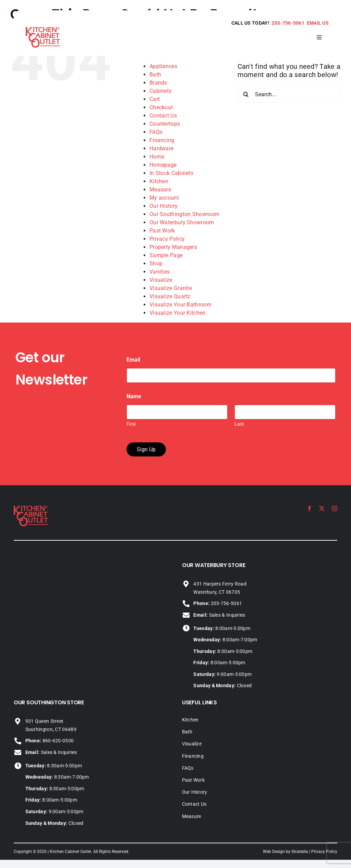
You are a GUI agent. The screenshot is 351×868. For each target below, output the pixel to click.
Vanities (160, 272)
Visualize (161, 280)
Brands (158, 83)
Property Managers (173, 247)
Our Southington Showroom (184, 214)
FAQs (156, 132)
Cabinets (160, 91)
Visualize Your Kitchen (178, 313)
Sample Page (166, 255)
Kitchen (159, 181)
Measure (160, 190)
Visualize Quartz (170, 296)
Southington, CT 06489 (51, 729)
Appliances (163, 66)
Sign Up (146, 449)
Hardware (161, 148)
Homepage (163, 165)
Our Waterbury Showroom (182, 222)
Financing (162, 140)
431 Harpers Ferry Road (220, 584)
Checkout (161, 107)
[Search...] (289, 94)
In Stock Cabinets (171, 173)
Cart (155, 99)
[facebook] (310, 508)
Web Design (274, 852)
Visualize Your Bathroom (180, 305)
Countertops (165, 124)
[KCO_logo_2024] (31, 509)
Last (239, 424)
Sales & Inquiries (219, 615)
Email (135, 360)
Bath (155, 74)
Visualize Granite (171, 288)
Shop (156, 263)
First (131, 424)
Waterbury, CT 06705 (217, 592)
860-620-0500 (50, 741)
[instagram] (335, 508)
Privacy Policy (167, 239)
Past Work (162, 231)
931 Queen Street (45, 721)
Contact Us (163, 116)
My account (164, 198)
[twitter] (322, 508)
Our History (164, 206)
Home (157, 157)
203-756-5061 (288, 23)
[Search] (246, 94)
